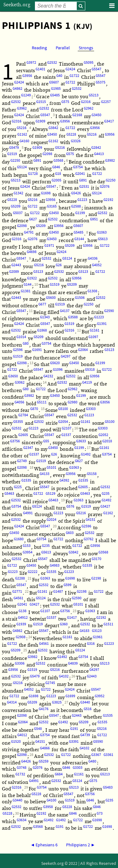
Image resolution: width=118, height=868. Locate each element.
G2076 (105, 187)
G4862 (17, 89)
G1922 (32, 278)
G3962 (22, 108)
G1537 (66, 435)
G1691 (37, 350)
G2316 (86, 102)
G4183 (84, 631)
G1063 (102, 232)
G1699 (70, 696)
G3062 (20, 383)
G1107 (45, 611)
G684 (59, 774)
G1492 (86, 454)
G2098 (47, 154)
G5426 (76, 193)
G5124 (22, 167)
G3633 (81, 441)
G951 (94, 219)
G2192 (108, 200)
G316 (91, 644)
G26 (59, 265)
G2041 (80, 174)
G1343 (45, 317)
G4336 (93, 259)
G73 (100, 814)
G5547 (96, 69)
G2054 (63, 422)
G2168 (77, 115)
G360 (64, 624)
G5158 (92, 474)
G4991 (28, 513)
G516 (88, 709)
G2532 (52, 63)
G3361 (108, 755)
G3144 (79, 239)
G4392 (64, 480)
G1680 (19, 539)
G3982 (110, 161)
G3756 (15, 441)
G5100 (63, 409)
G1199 (80, 213)
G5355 (18, 422)
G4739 (85, 735)
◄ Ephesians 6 (44, 845)
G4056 (19, 402)
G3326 (76, 141)
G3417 (109, 121)
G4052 (97, 265)
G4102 (64, 676)
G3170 (96, 559)
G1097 (93, 337)
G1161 (95, 330)
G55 (46, 441)
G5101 (51, 468)
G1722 (74, 76)
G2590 (109, 311)
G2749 (22, 461)
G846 (56, 167)
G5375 (101, 82)
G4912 (23, 618)
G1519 (12, 154)
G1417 (72, 618)
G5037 (18, 213)
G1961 (98, 637)
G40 (59, 76)
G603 (70, 533)
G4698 (32, 252)
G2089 (14, 272)
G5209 (16, 206)
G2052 (103, 435)
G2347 (28, 448)
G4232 (48, 376)
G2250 (15, 161)
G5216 (22, 128)
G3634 (22, 820)
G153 (27, 546)
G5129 (51, 494)
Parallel (63, 48)
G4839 (73, 663)
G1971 (49, 246)
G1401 (40, 69)
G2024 (51, 520)
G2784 (23, 415)
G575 (65, 102)
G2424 (70, 69)
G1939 (21, 624)
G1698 (46, 193)
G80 (26, 344)
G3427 (105, 507)
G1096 (58, 370)
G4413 (99, 154)
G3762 (89, 539)
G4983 (55, 566)
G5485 (55, 95)
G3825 (57, 702)
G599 (67, 585)
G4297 (66, 356)
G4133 (45, 474)
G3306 (20, 663)
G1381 (26, 291)
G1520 (16, 742)
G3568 (58, 161)
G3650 (13, 376)
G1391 (102, 324)
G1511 (108, 624)
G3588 (73, 317)
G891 (37, 161)
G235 (106, 494)
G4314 (12, 702)
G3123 (38, 272)
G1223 (82, 200)
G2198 (96, 578)
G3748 (22, 768)
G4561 (18, 598)
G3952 (100, 696)
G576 (70, 507)
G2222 (33, 572)
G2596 (18, 350)
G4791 (29, 232)
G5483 (108, 787)
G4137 (65, 311)
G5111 (42, 402)
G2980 (73, 402)
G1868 (42, 330)
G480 (92, 761)
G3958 (48, 807)
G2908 (21, 637)
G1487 (58, 592)
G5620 (55, 363)
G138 (22, 611)
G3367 (96, 755)
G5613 (103, 239)
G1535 (26, 480)
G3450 (96, 115)
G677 (42, 304)
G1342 (18, 193)
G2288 (20, 578)
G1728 (33, 174)
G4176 (44, 709)
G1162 (22, 135)
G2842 (96, 148)
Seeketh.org (17, 5)
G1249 (26, 95)
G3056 (105, 402)
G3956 (27, 76)
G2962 (89, 108)
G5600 (51, 298)
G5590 (98, 742)
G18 (58, 174)
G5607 (54, 82)
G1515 (41, 102)
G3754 (78, 167)
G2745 (50, 683)
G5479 (14, 148)
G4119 (87, 383)
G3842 (53, 128)
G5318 (90, 370)
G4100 (51, 800)
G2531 (84, 187)
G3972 (31, 63)
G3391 (74, 742)
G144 (28, 285)
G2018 (107, 441)
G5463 (9, 494)
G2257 (106, 102)
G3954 (28, 552)
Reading (39, 48)
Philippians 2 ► (81, 845)
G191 (74, 729)
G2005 (56, 180)
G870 (34, 409)
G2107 (67, 428)
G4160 (24, 141)
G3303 (91, 409)
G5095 (89, 63)
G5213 (94, 95)
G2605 (23, 435)
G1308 (92, 291)
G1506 (80, 298)
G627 (33, 219)
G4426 (26, 761)
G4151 (90, 520)
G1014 (21, 337)
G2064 (83, 350)
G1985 (56, 89)
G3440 (85, 702)
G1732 (20, 774)
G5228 (71, 135)
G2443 (16, 265)
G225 (18, 487)
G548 (38, 729)
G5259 (44, 761)
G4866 (45, 748)
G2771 (17, 592)
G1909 (40, 121)
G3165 (52, 206)
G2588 (76, 206)
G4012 (22, 735)
